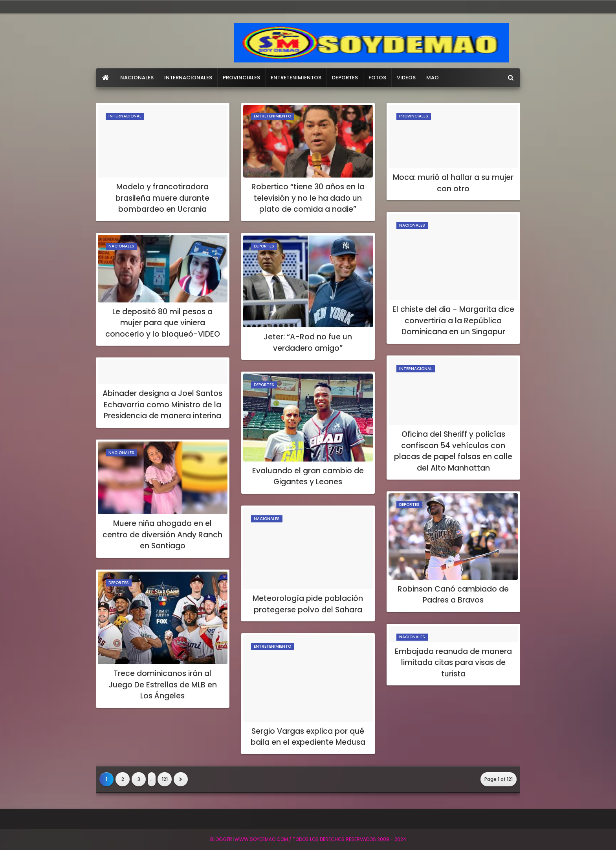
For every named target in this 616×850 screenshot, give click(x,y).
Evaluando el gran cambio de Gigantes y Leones (308, 476)
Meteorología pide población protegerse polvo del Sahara (308, 604)
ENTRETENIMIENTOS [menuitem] (296, 78)
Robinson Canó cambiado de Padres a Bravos (453, 595)
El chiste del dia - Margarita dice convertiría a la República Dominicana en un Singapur (453, 321)
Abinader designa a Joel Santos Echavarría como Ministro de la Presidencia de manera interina (162, 405)
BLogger (221, 839)
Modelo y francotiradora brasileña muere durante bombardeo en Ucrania (162, 198)
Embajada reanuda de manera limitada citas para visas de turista (453, 663)
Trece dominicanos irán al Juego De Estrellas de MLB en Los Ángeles (163, 685)
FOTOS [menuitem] (377, 78)
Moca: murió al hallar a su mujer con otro (453, 183)
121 (165, 779)
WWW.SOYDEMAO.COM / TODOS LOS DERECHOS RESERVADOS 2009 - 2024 (320, 839)
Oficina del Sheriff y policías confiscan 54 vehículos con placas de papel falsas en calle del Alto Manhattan (453, 451)
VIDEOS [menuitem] (406, 78)
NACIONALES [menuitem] (137, 78)
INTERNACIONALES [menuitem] (188, 78)
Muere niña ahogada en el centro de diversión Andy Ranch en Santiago (162, 535)
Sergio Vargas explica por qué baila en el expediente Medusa (308, 737)
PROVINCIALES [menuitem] (241, 78)
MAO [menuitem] (433, 78)
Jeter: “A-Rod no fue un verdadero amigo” (308, 343)
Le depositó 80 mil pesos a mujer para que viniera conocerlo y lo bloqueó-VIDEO (163, 323)
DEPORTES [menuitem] (345, 78)
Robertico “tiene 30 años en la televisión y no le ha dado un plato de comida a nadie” (308, 198)
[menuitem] (105, 78)
